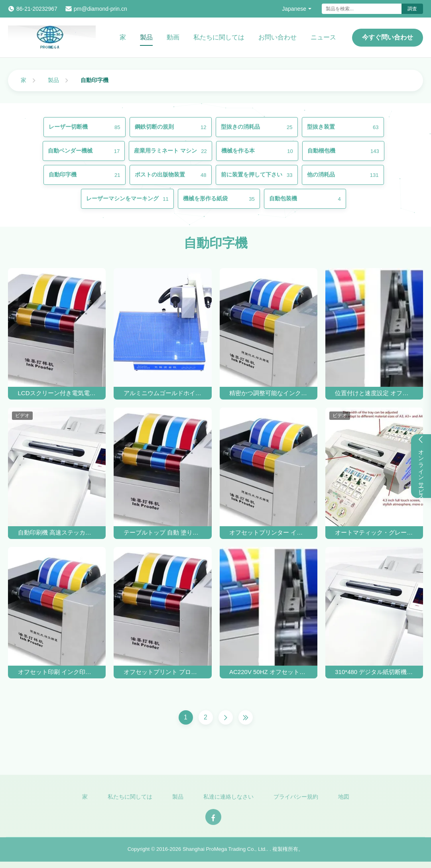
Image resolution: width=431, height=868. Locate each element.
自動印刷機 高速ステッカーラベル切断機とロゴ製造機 (57, 532)
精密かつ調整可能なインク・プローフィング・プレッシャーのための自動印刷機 (268, 393)
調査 (412, 9)
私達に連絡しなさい (228, 799)
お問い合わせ (277, 37)
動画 (173, 37)
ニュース (323, 37)
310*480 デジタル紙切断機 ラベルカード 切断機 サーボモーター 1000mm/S (374, 672)
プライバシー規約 (296, 799)
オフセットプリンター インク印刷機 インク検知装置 (268, 532)
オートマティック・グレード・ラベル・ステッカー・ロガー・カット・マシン (374, 532)
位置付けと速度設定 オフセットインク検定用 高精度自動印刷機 (374, 393)
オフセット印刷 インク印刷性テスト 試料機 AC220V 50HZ (57, 672)
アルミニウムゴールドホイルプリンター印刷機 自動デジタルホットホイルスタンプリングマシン (163, 393)
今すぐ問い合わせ (388, 37)
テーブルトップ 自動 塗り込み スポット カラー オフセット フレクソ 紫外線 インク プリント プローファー (163, 532)
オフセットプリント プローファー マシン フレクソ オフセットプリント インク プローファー (163, 672)
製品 (146, 37)
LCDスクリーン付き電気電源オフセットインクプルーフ (57, 393)
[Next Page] (226, 717)
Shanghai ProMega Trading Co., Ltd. (225, 852)
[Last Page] (246, 717)
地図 (344, 799)
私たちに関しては (219, 37)
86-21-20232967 (37, 9)
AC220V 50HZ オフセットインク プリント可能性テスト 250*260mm (268, 672)
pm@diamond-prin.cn (100, 9)
